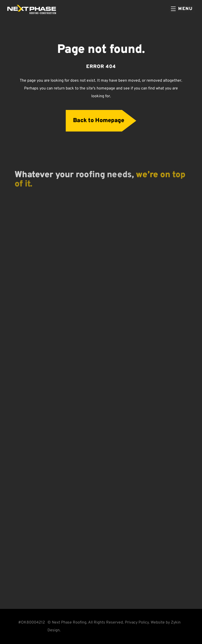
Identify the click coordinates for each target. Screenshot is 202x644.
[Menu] (182, 9)
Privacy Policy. (137, 623)
